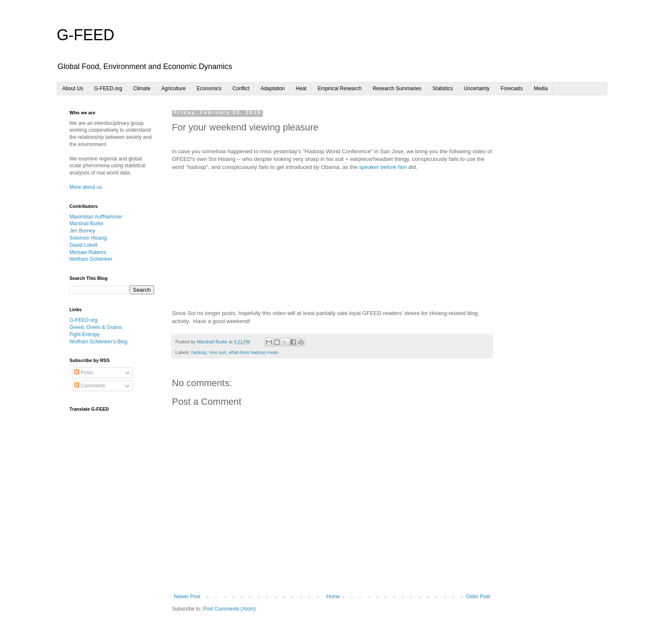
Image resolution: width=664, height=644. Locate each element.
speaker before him (383, 167)
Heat (301, 88)
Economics (209, 88)
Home (333, 597)
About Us (73, 88)
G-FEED (86, 35)
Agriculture (173, 88)
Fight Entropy (84, 334)
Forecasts (512, 88)
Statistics (443, 88)
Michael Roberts (88, 252)
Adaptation (273, 88)
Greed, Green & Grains (95, 327)
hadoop (199, 352)
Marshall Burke (86, 224)
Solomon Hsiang (88, 238)
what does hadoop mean (253, 352)
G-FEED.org (108, 88)
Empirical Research (340, 88)
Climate (142, 88)
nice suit (218, 352)
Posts (84, 373)
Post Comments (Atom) (229, 609)
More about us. (86, 187)
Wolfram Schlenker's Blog (98, 342)
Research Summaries (397, 88)
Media (541, 88)
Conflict (241, 88)
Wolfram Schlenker (91, 259)
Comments (90, 386)
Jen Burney (82, 231)
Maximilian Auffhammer (96, 217)
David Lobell (83, 245)
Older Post (478, 597)
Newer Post (187, 597)
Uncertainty (477, 88)
